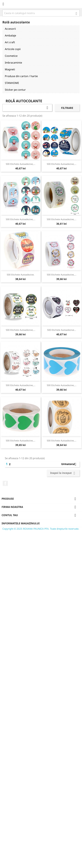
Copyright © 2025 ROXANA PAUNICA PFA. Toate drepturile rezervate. (41, 529)
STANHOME (12, 83)
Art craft (10, 42)
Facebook (5, 483)
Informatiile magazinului (21, 523)
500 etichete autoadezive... (62, 330)
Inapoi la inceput (63, 473)
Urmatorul (70, 464)
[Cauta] (41, 13)
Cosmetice (11, 56)
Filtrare (67, 108)
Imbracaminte (13, 63)
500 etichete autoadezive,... (21, 164)
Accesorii (10, 29)
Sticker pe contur (15, 90)
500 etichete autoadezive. (21, 275)
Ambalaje (10, 35)
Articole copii (13, 49)
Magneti (10, 69)
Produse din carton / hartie (21, 76)
